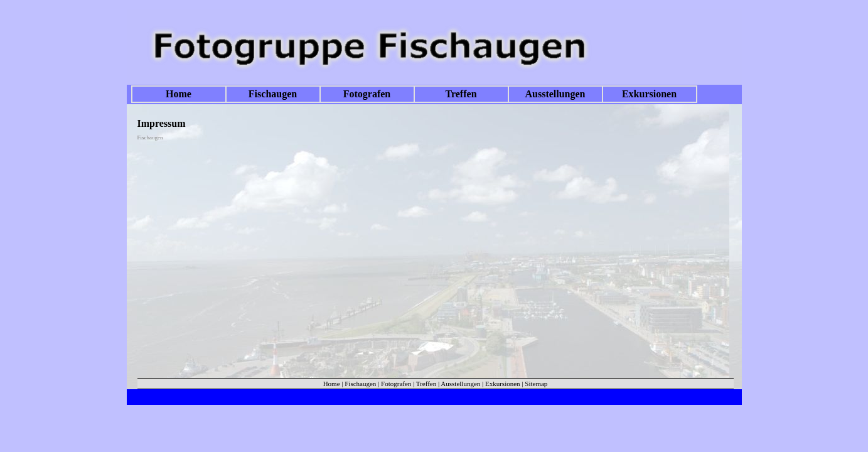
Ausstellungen (555, 94)
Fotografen (367, 94)
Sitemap (536, 384)
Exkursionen (649, 94)
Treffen (461, 94)
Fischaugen (273, 94)
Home (179, 94)
